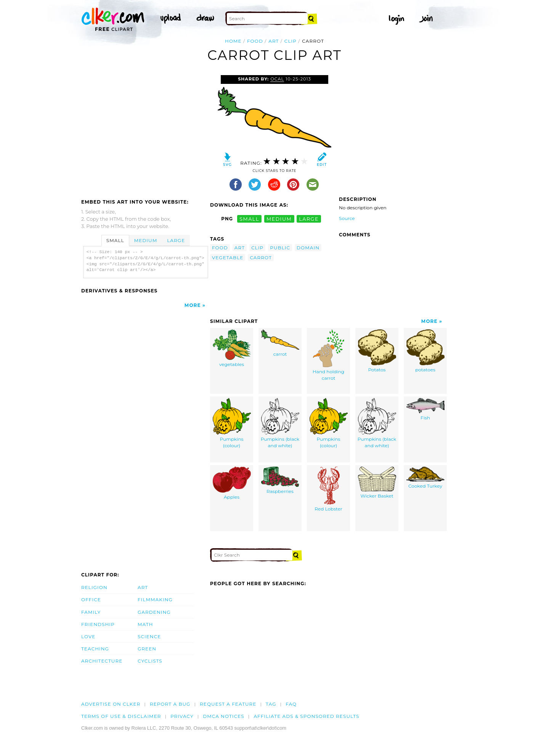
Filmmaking (155, 600)
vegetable (228, 258)
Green (147, 649)
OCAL (277, 79)
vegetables (232, 348)
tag (271, 704)
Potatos (377, 351)
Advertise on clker (111, 704)
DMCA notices (224, 716)
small (249, 219)
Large (176, 240)
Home (233, 41)
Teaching (95, 649)
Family (91, 612)
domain (308, 248)
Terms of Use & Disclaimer (121, 716)
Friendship (98, 624)
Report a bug (170, 704)
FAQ (291, 704)
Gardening (154, 612)
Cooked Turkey (425, 478)
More (193, 305)
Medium (146, 240)
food (255, 41)
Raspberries (280, 481)
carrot (261, 258)
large (309, 219)
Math (145, 624)
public (280, 248)
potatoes (425, 351)
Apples (232, 483)
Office (91, 600)
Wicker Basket (377, 483)
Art (143, 587)
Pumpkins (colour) (232, 423)
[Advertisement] (145, 132)
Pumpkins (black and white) (280, 423)
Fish (425, 409)
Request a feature (228, 704)
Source (347, 218)
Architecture (102, 661)
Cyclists (150, 661)
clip (291, 41)
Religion (94, 587)
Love (88, 636)
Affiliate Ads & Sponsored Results (306, 716)
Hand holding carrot (328, 355)
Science (149, 636)
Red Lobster (328, 489)
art (274, 41)
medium (279, 219)
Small (115, 240)
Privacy (182, 716)
